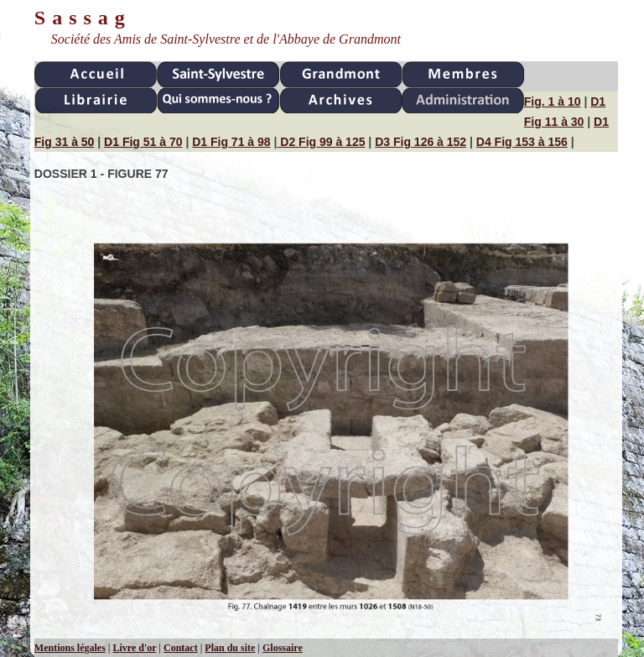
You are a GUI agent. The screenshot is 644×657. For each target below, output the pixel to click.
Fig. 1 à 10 (553, 102)
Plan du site (230, 648)
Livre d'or (134, 648)
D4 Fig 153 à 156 (522, 142)
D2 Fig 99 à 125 (321, 142)
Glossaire (283, 648)
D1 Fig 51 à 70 (143, 142)
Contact (181, 648)
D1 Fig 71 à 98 (231, 142)
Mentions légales (70, 648)
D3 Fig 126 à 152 (421, 142)
